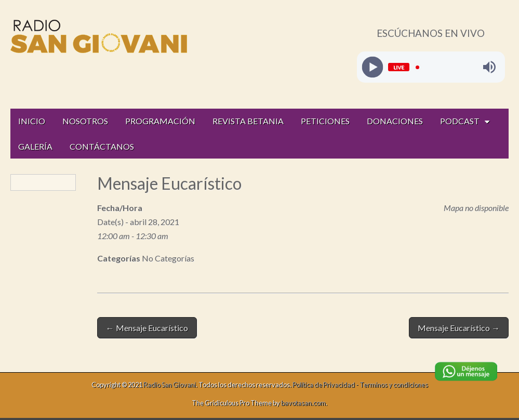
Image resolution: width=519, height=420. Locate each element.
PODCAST (460, 121)
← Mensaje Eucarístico (147, 328)
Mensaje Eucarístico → (459, 328)
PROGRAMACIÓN (160, 121)
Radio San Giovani (170, 385)
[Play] (372, 67)
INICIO (32, 121)
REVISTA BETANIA (248, 121)
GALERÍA (35, 146)
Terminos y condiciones (394, 385)
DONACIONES (395, 121)
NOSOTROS (85, 121)
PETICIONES (325, 121)
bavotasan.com (303, 403)
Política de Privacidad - (326, 385)
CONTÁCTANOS (102, 146)
